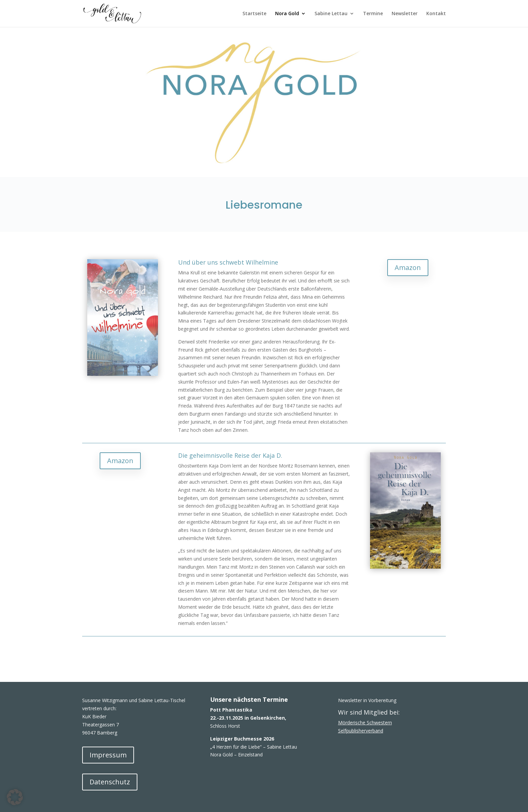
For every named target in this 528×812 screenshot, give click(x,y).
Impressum (108, 755)
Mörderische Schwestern (365, 723)
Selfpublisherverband (361, 731)
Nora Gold (287, 14)
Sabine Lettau (331, 14)
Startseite (254, 14)
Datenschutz (110, 782)
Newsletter (405, 14)
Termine (373, 14)
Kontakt (436, 14)
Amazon (408, 267)
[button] (15, 797)
